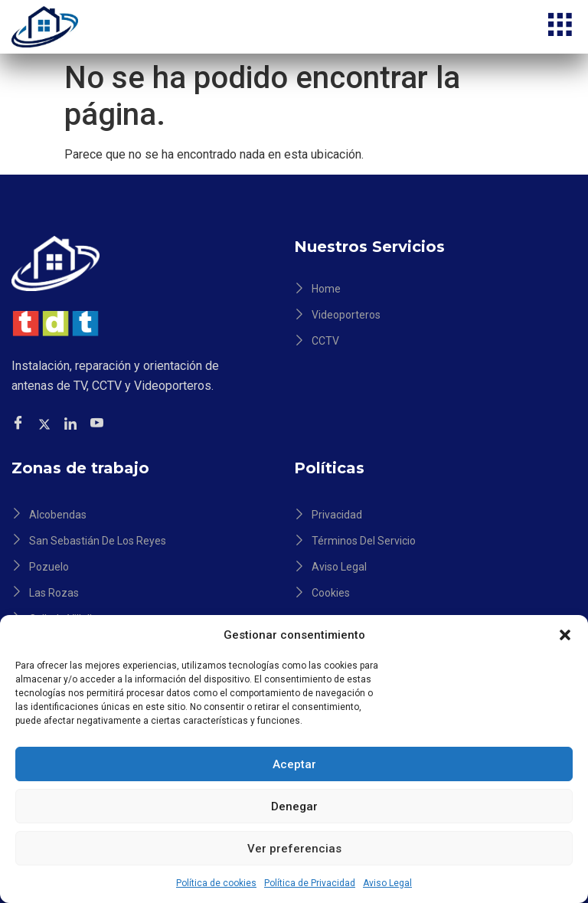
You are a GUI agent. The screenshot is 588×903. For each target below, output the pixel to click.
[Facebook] (20, 424)
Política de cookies (216, 883)
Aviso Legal (387, 883)
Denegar (294, 806)
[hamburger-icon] (559, 26)
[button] (565, 635)
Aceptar (294, 764)
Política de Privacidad (310, 883)
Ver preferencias (294, 849)
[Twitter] (47, 424)
